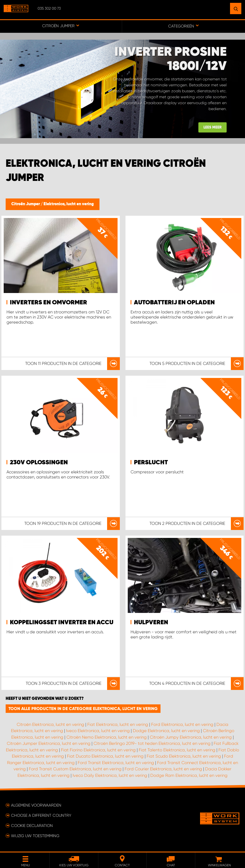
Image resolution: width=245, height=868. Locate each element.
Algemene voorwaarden (36, 805)
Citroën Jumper (26, 204)
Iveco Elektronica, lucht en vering (98, 731)
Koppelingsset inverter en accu (62, 623)
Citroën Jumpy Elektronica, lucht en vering (191, 737)
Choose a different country (41, 815)
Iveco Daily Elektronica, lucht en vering (110, 775)
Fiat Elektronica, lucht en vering (118, 724)
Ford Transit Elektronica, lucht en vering (116, 763)
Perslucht (151, 463)
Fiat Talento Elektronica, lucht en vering (177, 750)
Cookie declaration (32, 826)
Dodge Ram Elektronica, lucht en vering (189, 775)
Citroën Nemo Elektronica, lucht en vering (107, 737)
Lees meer (213, 128)
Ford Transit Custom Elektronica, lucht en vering (75, 769)
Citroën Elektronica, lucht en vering (50, 724)
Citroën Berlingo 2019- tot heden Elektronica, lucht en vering (152, 743)
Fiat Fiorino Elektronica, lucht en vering (98, 750)
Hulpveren (151, 623)
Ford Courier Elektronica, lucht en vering (163, 769)
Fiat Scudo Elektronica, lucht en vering (184, 756)
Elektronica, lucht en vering (69, 204)
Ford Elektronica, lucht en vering (182, 724)
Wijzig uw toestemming (35, 836)
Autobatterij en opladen (174, 303)
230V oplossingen (39, 463)
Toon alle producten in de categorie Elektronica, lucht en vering (83, 709)
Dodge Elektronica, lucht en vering (166, 731)
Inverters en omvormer (48, 303)
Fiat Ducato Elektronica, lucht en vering (105, 756)
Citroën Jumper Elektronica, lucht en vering (49, 743)
